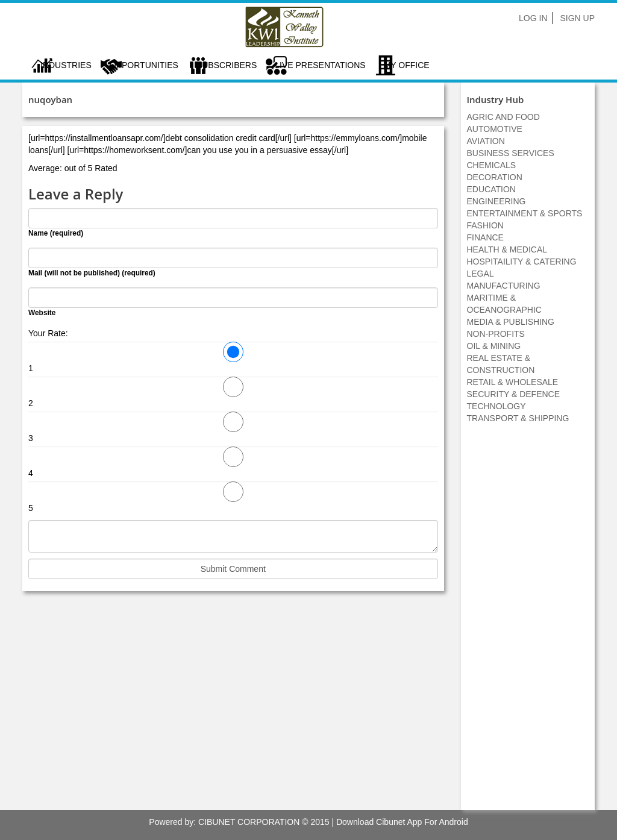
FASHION (485, 225)
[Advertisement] (528, 623)
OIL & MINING (494, 346)
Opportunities (144, 65)
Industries (66, 65)
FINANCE (485, 237)
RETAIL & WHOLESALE (513, 382)
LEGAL (481, 274)
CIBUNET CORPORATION (249, 822)
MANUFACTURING (504, 286)
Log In (533, 18)
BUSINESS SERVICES (511, 153)
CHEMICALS (492, 165)
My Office (407, 65)
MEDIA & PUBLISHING (511, 322)
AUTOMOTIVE (495, 129)
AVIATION (486, 141)
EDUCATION (491, 189)
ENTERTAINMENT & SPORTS (525, 213)
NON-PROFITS (496, 334)
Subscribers (227, 65)
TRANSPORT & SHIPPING (518, 418)
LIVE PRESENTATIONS (320, 65)
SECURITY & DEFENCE (514, 394)
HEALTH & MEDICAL (507, 249)
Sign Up (577, 18)
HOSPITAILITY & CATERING (522, 262)
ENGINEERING (496, 201)
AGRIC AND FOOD (503, 117)
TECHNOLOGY (496, 406)
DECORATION (495, 177)
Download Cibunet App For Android (402, 822)
